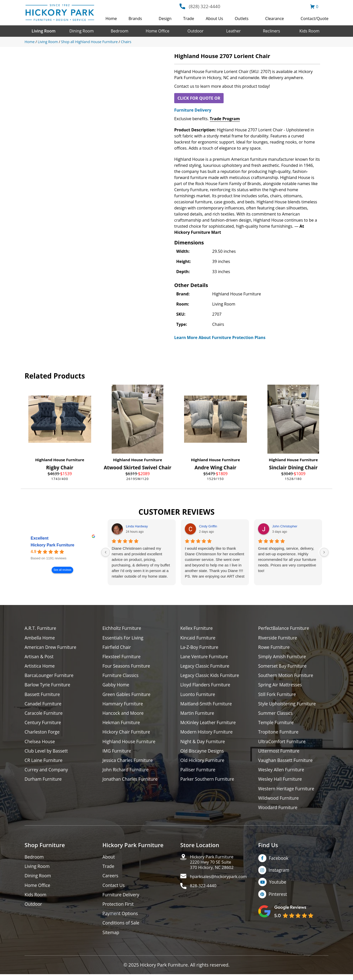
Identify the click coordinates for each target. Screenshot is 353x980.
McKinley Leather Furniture (209, 725)
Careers (111, 880)
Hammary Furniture (124, 705)
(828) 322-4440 (205, 6)
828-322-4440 (204, 892)
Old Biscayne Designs (203, 753)
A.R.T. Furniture (41, 628)
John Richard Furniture (126, 773)
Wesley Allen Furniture (282, 773)
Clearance (274, 19)
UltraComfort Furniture (283, 744)
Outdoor (195, 31)
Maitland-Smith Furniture (207, 705)
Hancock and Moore (124, 715)
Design (165, 19)
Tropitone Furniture (279, 734)
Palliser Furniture (198, 773)
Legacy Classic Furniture (206, 667)
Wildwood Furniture (279, 802)
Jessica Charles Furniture (129, 763)
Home (111, 19)
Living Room (44, 31)
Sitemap (111, 938)
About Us (214, 19)
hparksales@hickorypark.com (221, 882)
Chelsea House (40, 744)
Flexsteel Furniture (122, 657)
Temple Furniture (277, 725)
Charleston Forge (43, 734)
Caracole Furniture (44, 715)
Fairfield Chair (117, 647)
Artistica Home (40, 667)
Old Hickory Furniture (203, 763)
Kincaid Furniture (199, 638)
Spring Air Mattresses (281, 686)
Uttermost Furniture (280, 753)
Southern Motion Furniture (287, 676)
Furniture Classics (121, 676)
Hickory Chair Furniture (127, 734)
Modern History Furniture (207, 734)
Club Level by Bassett (47, 753)
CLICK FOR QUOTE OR (199, 98)
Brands (135, 19)
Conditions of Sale (122, 928)
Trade (189, 19)
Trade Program (225, 119)
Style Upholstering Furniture (288, 705)
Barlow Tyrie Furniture (48, 686)
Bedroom (120, 31)
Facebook (279, 862)
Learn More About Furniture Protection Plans (220, 337)
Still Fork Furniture (278, 696)
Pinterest (278, 899)
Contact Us (114, 890)
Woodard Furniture (279, 811)
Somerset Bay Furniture (283, 667)
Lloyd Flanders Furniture (206, 686)
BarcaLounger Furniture (50, 676)
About (109, 861)
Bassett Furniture (43, 696)
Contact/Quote (315, 19)
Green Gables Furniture (128, 696)
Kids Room (309, 31)
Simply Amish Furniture (283, 657)
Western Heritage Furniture (287, 792)
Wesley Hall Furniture (281, 782)
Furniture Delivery (193, 110)
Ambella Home (40, 638)
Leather (233, 31)
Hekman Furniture (122, 725)
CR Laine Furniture (44, 763)
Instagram (279, 874)
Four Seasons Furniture (127, 667)
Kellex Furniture (197, 628)
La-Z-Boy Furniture (200, 647)
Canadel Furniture (44, 705)
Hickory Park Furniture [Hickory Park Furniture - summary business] (53, 545)
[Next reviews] (324, 552)
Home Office (157, 31)
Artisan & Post (40, 657)
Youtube (278, 886)
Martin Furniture (198, 715)
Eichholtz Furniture (123, 628)
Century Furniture (43, 725)
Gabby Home (116, 686)
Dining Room (82, 31)
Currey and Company (47, 773)
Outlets (242, 19)
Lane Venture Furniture (205, 657)
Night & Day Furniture (203, 744)
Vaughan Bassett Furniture (287, 763)
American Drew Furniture (51, 647)
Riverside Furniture (278, 638)
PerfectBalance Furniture (285, 628)
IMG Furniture (117, 753)
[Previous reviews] (106, 552)
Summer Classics (276, 715)
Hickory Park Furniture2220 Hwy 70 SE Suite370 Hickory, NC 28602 (214, 867)
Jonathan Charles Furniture (131, 782)
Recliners (271, 31)
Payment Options (121, 919)
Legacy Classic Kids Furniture (211, 676)
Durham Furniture (44, 782)
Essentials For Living (124, 638)
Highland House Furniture (60, 460)
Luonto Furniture (198, 696)
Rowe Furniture (275, 647)
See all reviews (63, 570)
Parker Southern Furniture (208, 782)
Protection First (119, 909)
